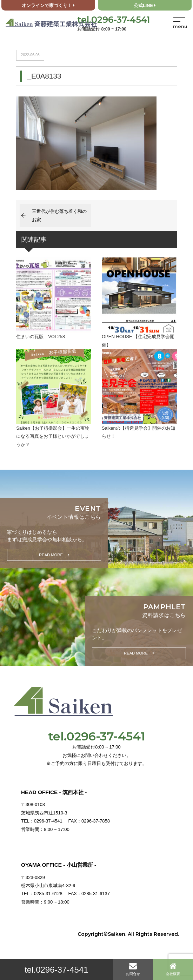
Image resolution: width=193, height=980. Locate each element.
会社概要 (173, 969)
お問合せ (133, 969)
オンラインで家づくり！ (48, 6)
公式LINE (145, 6)
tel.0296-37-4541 (56, 970)
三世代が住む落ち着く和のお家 (59, 215)
